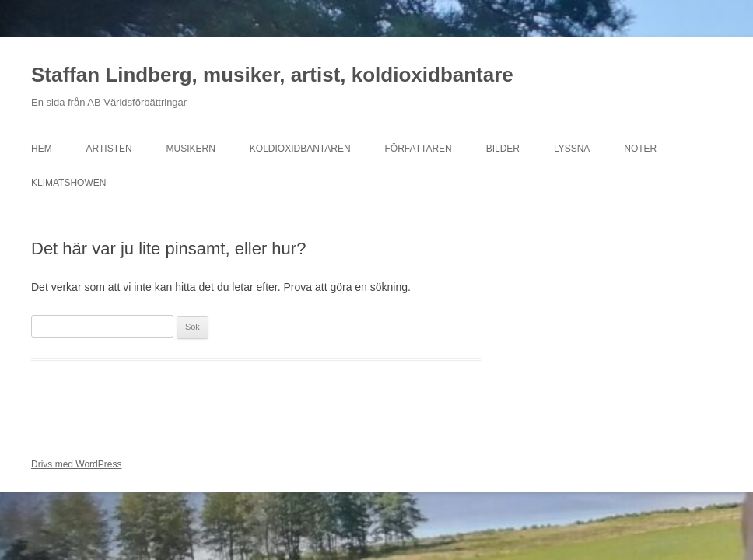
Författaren (419, 149)
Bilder (503, 149)
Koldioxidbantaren (300, 149)
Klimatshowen (68, 183)
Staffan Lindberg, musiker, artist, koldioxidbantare (272, 75)
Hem (42, 149)
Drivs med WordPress (76, 464)
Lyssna (572, 149)
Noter (640, 149)
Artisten (109, 149)
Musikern (191, 149)
